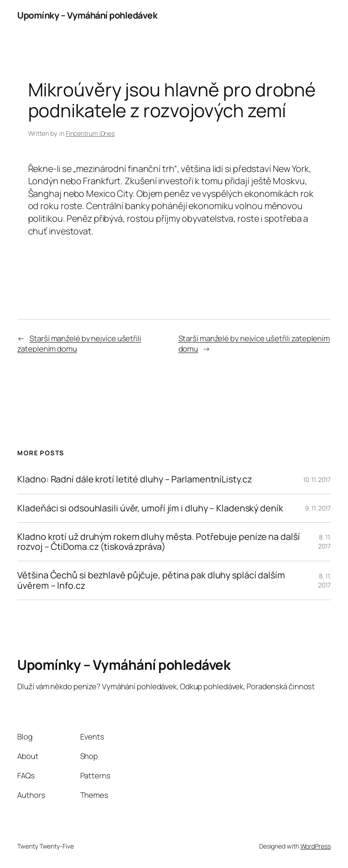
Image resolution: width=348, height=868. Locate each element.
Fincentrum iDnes (90, 133)
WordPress (316, 846)
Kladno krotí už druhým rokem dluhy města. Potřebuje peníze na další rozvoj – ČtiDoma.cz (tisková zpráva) (158, 542)
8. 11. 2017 (324, 541)
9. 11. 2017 (318, 508)
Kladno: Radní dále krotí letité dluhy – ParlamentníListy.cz (134, 479)
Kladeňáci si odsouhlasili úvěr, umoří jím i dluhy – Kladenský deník (150, 508)
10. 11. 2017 (317, 479)
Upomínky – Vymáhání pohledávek (87, 15)
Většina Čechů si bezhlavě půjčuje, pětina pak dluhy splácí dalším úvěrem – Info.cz (151, 580)
